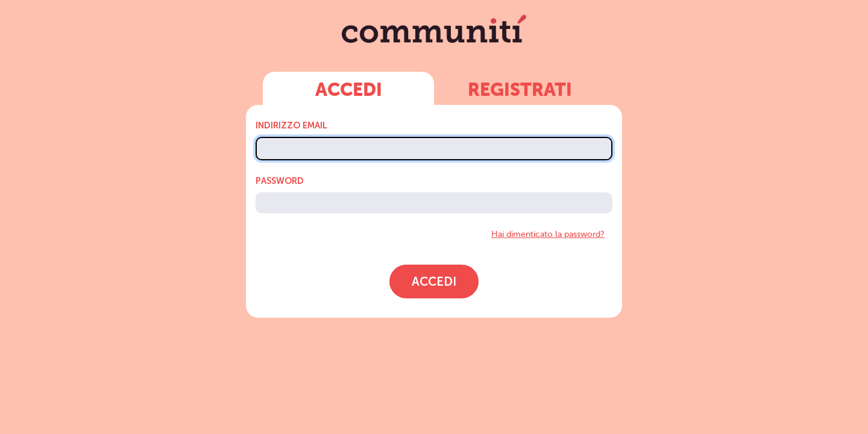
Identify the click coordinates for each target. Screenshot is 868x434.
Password (280, 181)
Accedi (349, 91)
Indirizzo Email (291, 125)
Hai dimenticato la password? (548, 234)
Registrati (520, 91)
